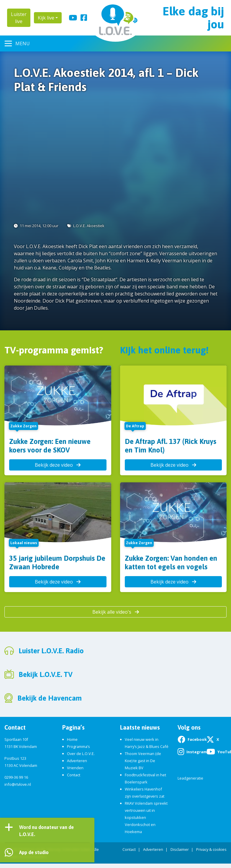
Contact (74, 775)
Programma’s (78, 746)
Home (72, 739)
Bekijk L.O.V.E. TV (46, 674)
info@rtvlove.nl (18, 784)
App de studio (34, 852)
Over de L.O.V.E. (81, 754)
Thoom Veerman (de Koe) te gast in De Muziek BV (143, 761)
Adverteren (77, 761)
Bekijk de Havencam (50, 698)
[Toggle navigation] (17, 43)
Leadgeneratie (190, 778)
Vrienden (75, 768)
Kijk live (46, 18)
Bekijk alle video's (116, 612)
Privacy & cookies (211, 849)
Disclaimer (180, 849)
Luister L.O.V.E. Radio (51, 651)
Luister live (19, 18)
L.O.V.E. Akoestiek (89, 226)
